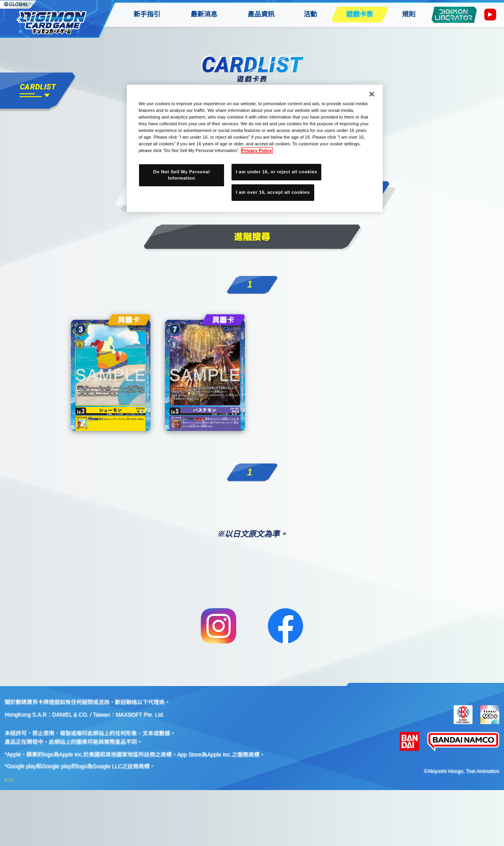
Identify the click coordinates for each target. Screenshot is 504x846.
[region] (255, 148)
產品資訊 (261, 14)
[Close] (372, 94)
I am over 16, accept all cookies (273, 192)
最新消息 (204, 14)
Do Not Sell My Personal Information (182, 175)
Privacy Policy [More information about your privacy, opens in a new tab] (257, 150)
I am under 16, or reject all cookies (276, 172)
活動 (310, 14)
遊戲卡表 (359, 14)
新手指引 (147, 14)
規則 (409, 14)
